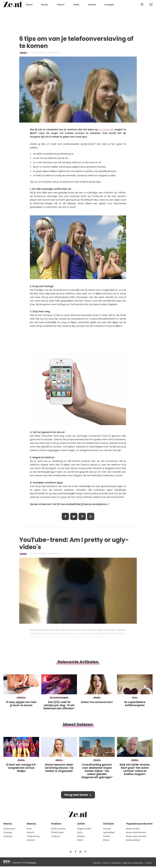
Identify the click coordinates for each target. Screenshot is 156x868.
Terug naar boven (76, 795)
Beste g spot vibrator (136, 836)
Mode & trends (58, 829)
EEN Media (32, 863)
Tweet (74, 516)
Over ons (106, 863)
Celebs (107, 836)
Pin (82, 516)
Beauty (45, 5)
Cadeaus (56, 836)
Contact (148, 863)
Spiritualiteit (109, 832)
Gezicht (30, 832)
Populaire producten (139, 824)
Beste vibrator (133, 829)
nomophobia (106, 130)
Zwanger (8, 832)
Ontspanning (33, 836)
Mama (29, 5)
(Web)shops (57, 832)
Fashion (61, 5)
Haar (29, 829)
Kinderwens (9, 829)
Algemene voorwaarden (133, 863)
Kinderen (8, 836)
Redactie (97, 863)
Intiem (80, 840)
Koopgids (109, 5)
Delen (65, 516)
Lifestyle (92, 5)
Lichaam (31, 840)
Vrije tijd (107, 829)
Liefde (76, 5)
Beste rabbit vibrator (136, 832)
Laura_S (58, 53)
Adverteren (116, 863)
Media (23, 53)
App (91, 516)
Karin (56, 554)
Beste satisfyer (133, 840)
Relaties (81, 836)
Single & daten (84, 829)
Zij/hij (80, 832)
